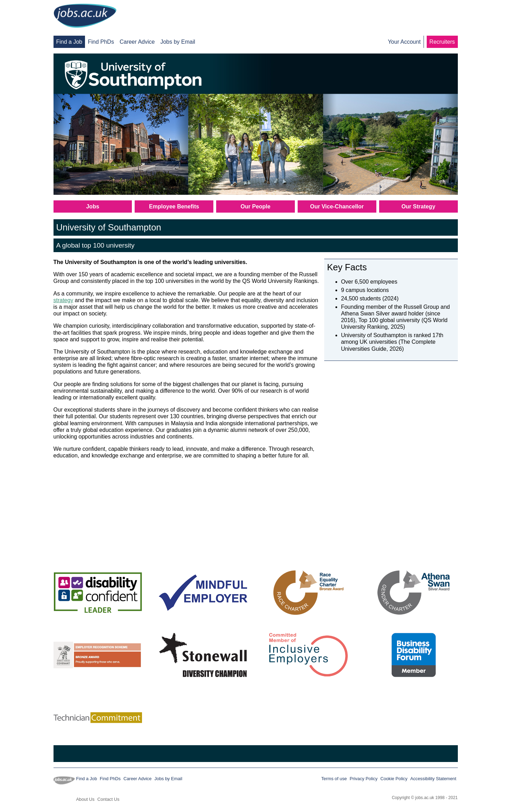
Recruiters (442, 42)
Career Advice (137, 42)
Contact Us (108, 799)
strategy (63, 300)
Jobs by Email (178, 42)
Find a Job (69, 42)
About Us (86, 799)
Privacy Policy (364, 779)
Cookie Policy (394, 779)
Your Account (404, 42)
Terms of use (334, 779)
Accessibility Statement (433, 779)
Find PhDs (101, 42)
